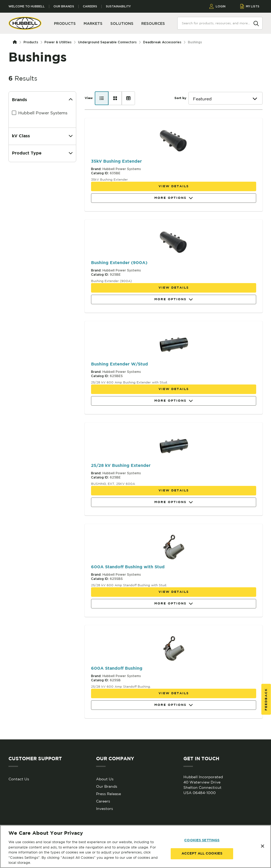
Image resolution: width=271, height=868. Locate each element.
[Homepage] (16, 42)
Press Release (109, 794)
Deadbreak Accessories (162, 42)
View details (174, 186)
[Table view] (128, 98)
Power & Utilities (58, 42)
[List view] (102, 98)
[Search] (256, 23)
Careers (90, 6)
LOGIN (217, 6)
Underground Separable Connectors (107, 42)
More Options (174, 198)
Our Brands (64, 6)
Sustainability (118, 6)
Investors (105, 809)
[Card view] (115, 98)
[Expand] (71, 136)
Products (31, 42)
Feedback (266, 699)
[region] (135, 846)
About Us (105, 779)
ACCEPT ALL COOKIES (202, 854)
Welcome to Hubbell (27, 6)
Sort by (180, 98)
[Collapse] (71, 100)
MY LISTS (250, 6)
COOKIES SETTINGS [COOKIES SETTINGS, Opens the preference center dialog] (202, 840)
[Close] (263, 846)
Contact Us (19, 779)
